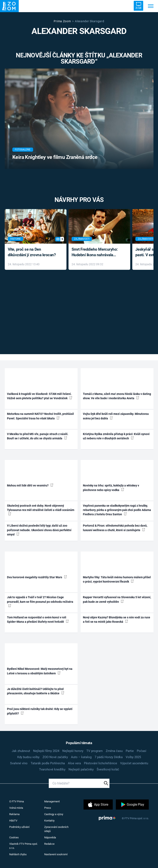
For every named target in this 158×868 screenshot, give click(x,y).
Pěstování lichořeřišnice (100, 763)
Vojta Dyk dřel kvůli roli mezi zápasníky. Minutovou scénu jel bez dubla (116, 416)
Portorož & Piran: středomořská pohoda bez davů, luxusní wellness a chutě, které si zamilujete (115, 528)
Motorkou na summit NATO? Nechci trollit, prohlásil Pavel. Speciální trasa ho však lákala (40, 416)
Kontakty (49, 821)
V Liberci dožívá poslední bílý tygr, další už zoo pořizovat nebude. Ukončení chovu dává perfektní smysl (39, 530)
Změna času (114, 751)
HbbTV (13, 821)
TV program (95, 751)
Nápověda (50, 837)
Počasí (142, 751)
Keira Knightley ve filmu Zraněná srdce (55, 157)
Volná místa (16, 808)
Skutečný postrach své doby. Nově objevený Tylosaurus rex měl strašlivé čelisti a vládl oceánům (41, 510)
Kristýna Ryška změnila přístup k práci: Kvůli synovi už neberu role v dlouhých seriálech (116, 436)
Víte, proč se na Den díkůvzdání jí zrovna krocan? (32, 252)
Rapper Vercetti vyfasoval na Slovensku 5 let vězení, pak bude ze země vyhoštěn (117, 599)
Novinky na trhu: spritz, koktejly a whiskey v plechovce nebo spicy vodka (111, 488)
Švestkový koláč (108, 769)
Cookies (14, 837)
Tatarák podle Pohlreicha (48, 763)
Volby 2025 (133, 757)
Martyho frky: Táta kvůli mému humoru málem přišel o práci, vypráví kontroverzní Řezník (117, 579)
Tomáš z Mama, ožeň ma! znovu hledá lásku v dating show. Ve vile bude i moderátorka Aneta (117, 396)
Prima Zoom (62, 21)
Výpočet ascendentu (134, 763)
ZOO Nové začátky (55, 757)
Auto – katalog (81, 757)
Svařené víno (19, 763)
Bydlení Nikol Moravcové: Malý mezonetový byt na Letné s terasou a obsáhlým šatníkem (40, 671)
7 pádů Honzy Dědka (109, 757)
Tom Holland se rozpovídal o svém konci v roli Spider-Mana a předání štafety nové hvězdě (38, 620)
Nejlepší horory (73, 751)
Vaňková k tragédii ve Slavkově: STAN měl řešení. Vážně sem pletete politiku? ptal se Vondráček (40, 396)
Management (52, 801)
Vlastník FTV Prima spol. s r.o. (23, 846)
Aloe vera (74, 763)
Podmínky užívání (19, 827)
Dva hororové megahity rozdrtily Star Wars (37, 577)
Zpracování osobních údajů (56, 829)
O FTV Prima (17, 801)
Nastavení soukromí (56, 854)
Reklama (14, 814)
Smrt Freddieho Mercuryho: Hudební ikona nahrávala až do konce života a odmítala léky (96, 252)
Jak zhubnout (21, 751)
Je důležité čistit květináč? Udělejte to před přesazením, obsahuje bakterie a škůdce (36, 691)
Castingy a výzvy (54, 814)
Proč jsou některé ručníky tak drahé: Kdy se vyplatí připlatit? (40, 711)
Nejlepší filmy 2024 (46, 751)
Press (48, 808)
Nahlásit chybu (18, 854)
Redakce (49, 844)
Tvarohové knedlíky (52, 769)
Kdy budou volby (28, 757)
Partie (130, 751)
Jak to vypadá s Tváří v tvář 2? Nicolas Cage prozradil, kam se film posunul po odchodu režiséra (40, 601)
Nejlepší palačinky (81, 769)
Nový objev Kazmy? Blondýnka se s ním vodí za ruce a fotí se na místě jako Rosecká (117, 620)
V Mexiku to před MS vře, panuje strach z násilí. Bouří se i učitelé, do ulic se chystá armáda (38, 436)
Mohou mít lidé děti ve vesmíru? (30, 485)
